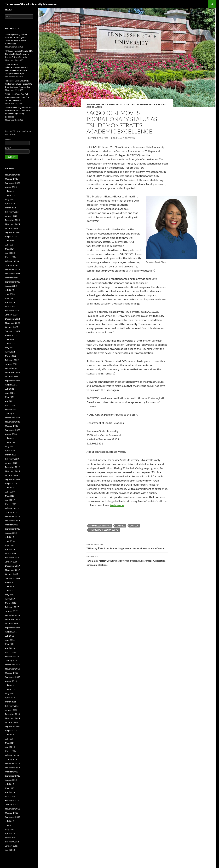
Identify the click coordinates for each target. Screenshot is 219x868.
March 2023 (11, 306)
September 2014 (13, 726)
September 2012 (13, 817)
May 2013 (10, 788)
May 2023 (10, 298)
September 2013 (13, 776)
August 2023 (11, 286)
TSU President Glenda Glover (104, 530)
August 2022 (11, 335)
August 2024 (11, 236)
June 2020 (10, 442)
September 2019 (13, 479)
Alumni (91, 104)
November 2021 (13, 372)
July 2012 (10, 821)
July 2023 (10, 290)
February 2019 (12, 508)
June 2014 (10, 739)
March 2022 (11, 356)
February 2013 (12, 800)
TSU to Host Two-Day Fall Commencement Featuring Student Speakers (17, 97)
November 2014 (13, 718)
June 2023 (10, 294)
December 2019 (12, 467)
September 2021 (13, 381)
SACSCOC (134, 526)
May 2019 (10, 496)
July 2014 (10, 735)
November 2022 (13, 323)
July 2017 (10, 586)
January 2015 (11, 710)
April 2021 (10, 401)
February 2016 (12, 656)
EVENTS (111, 104)
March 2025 (11, 208)
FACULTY (120, 104)
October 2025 (12, 179)
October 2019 (12, 475)
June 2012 (10, 825)
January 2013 (11, 805)
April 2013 (10, 792)
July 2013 (10, 784)
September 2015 (13, 677)
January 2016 (11, 661)
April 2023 (10, 302)
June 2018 (10, 541)
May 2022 (10, 348)
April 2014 (10, 747)
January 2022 (11, 364)
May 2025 (10, 199)
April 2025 (10, 204)
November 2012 (13, 809)
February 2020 (12, 459)
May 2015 (10, 693)
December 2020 (12, 418)
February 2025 (12, 212)
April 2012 (10, 833)
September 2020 (13, 430)
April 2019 (10, 500)
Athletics (101, 104)
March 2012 (11, 838)
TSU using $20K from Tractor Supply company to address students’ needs (127, 546)
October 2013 (12, 772)
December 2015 (12, 665)
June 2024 (10, 245)
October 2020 (12, 426)
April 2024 (10, 253)
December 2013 (12, 763)
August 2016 (11, 632)
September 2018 (13, 529)
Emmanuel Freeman (124, 138)
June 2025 (10, 195)
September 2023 (13, 282)
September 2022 (13, 331)
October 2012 (12, 813)
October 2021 (12, 376)
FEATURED (142, 104)
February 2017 (12, 607)
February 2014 (12, 755)
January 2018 (11, 562)
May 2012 (10, 829)
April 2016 (10, 648)
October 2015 (12, 673)
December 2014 (12, 714)
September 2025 (13, 183)
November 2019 (13, 471)
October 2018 (12, 525)
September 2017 (13, 578)
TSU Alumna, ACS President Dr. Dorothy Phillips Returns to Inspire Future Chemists (19, 54)
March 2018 (11, 553)
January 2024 (11, 265)
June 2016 (10, 640)
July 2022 (10, 339)
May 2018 (10, 545)
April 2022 (10, 352)
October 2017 (12, 574)
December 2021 (12, 368)
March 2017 (11, 603)
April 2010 (10, 850)
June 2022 (10, 344)
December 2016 (12, 615)
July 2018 (10, 537)
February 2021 (12, 409)
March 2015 (11, 702)
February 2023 (12, 311)
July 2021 (10, 389)
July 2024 (10, 241)
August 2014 (11, 731)
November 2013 (13, 768)
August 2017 (11, 582)
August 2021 (11, 385)
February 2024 (12, 261)
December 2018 (12, 516)
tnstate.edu (117, 505)
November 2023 (13, 274)
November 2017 (13, 570)
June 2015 (10, 689)
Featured (131, 104)
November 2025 (13, 175)
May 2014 (10, 743)
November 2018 (13, 521)
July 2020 (10, 438)
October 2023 (12, 278)
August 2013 (11, 780)
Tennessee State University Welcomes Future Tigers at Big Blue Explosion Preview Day (19, 84)
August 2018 (11, 533)
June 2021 (10, 393)
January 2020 (11, 463)
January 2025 (11, 216)
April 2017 (10, 599)
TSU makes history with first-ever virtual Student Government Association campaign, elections (127, 560)
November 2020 (13, 422)
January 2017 (11, 611)
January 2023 (11, 315)
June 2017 (10, 591)
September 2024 (13, 232)
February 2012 (12, 842)
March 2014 (11, 751)
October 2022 (12, 327)
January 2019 (11, 512)
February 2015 (12, 706)
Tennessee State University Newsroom (32, 4)
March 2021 (11, 405)
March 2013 (11, 796)
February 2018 (12, 558)
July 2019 (10, 488)
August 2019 (11, 483)
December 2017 (12, 566)
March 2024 (11, 257)
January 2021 (11, 414)
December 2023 (12, 269)
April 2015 (10, 698)
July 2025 (10, 191)
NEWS (152, 104)
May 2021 (10, 397)
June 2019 (10, 492)
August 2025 (11, 187)
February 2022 (12, 360)
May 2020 (10, 446)
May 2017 (10, 595)
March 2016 (11, 652)
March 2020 (11, 455)
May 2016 (10, 644)
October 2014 (12, 722)
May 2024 (10, 249)
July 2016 (10, 636)
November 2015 (13, 669)
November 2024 (13, 224)
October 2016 (12, 623)
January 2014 (11, 759)
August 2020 (11, 434)
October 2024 (12, 228)
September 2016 (13, 628)
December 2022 (12, 319)
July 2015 (10, 685)
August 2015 (11, 681)
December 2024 (12, 220)
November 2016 (13, 619)
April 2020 (10, 451)
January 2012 (11, 846)
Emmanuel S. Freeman (100, 526)
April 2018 (10, 549)
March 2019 (11, 504)
